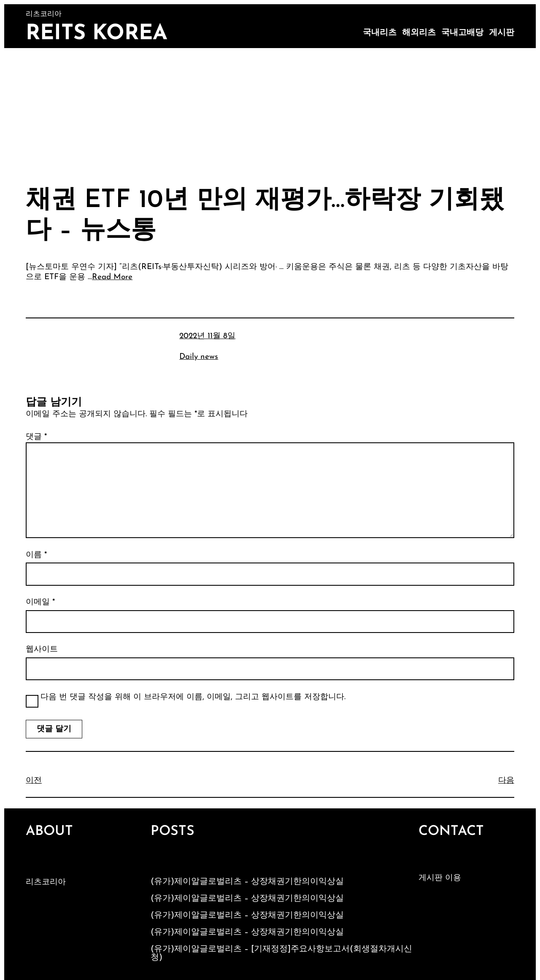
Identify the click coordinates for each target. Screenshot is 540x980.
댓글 (36, 437)
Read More (112, 277)
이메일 (40, 602)
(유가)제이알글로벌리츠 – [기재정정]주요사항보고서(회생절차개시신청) (281, 953)
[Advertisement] (270, 111)
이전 (34, 781)
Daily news (199, 357)
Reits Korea (97, 34)
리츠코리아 (46, 882)
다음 (506, 781)
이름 (36, 555)
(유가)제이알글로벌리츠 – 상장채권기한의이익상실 (247, 882)
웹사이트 (42, 650)
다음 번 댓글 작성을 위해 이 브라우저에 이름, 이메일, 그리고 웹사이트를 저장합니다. (193, 697)
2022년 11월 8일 (207, 336)
